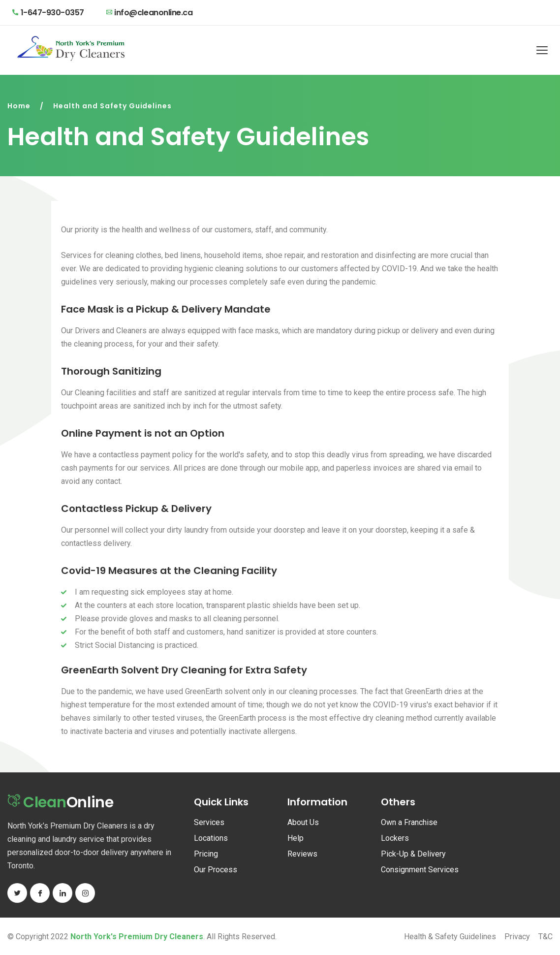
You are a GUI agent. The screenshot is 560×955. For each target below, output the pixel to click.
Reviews (302, 854)
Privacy (517, 937)
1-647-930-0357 (48, 13)
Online (63, 804)
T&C (545, 937)
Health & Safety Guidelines (450, 937)
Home (19, 106)
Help (296, 838)
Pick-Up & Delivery (413, 854)
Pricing (206, 854)
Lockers (395, 838)
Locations (211, 838)
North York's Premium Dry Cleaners (137, 937)
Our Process (216, 870)
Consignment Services (420, 870)
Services (209, 822)
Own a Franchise (409, 822)
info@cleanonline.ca (149, 13)
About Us (303, 822)
